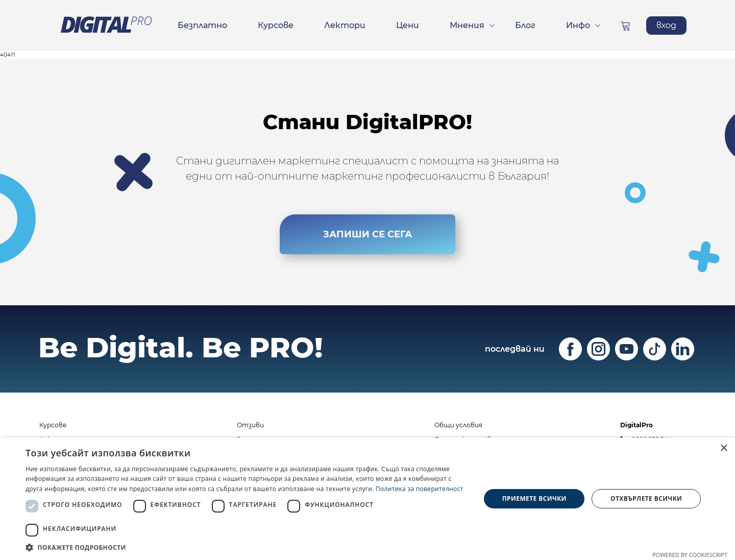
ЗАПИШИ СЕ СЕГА (367, 234)
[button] (246, 547)
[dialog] (367, 499)
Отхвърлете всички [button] (646, 498)
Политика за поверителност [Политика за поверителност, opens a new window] (420, 489)
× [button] (724, 448)
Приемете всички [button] (534, 498)
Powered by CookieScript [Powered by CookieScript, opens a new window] (690, 555)
